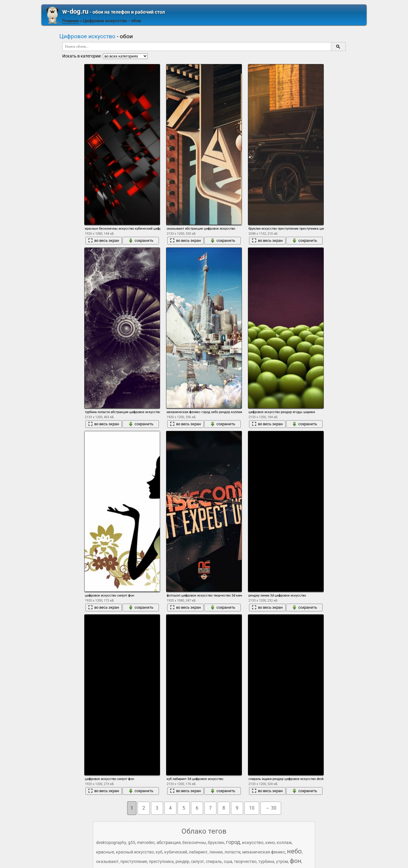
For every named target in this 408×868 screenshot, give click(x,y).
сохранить (141, 241)
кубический (176, 852)
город (233, 842)
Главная (70, 21)
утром (282, 861)
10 (252, 808)
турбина (266, 861)
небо (294, 851)
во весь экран (104, 241)
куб (159, 852)
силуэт (197, 861)
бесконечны (194, 843)
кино (270, 843)
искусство (253, 843)
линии (216, 852)
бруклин (216, 843)
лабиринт (198, 852)
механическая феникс (264, 852)
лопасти (232, 852)
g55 (132, 843)
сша (228, 861)
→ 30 (271, 808)
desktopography (111, 843)
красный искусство (135, 852)
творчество (245, 861)
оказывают (107, 861)
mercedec (146, 843)
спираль (214, 861)
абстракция (169, 843)
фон (295, 861)
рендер (182, 861)
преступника (161, 861)
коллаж (284, 843)
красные (105, 852)
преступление (134, 861)
